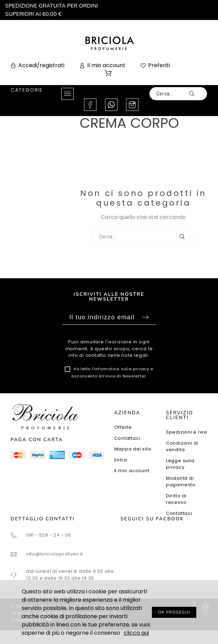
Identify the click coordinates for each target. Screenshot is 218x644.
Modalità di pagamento (181, 482)
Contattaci (127, 438)
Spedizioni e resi (187, 432)
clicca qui (136, 633)
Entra (121, 460)
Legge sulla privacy (180, 464)
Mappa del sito (133, 449)
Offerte (123, 427)
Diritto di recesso (176, 499)
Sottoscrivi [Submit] (145, 317)
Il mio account (132, 471)
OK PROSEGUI (174, 612)
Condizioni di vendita (182, 446)
